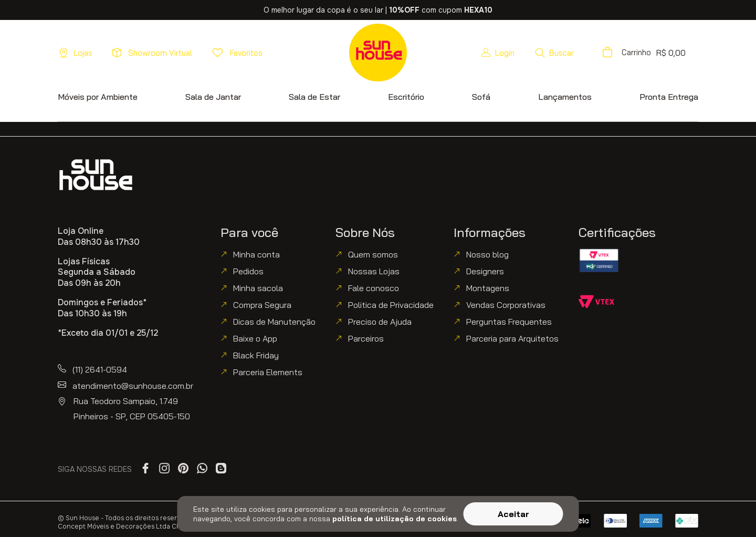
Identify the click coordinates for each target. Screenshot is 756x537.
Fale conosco (374, 288)
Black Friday (256, 355)
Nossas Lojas (374, 271)
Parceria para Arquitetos (512, 338)
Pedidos (248, 271)
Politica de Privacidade (391, 305)
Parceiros (366, 338)
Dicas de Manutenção (274, 322)
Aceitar (513, 514)
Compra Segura (262, 305)
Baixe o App (255, 338)
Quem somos (373, 254)
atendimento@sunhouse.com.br (133, 386)
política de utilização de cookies (395, 519)
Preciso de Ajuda (380, 322)
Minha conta (256, 254)
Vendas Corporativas (506, 305)
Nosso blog (487, 254)
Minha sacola (258, 288)
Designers (485, 271)
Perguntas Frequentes (509, 322)
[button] (554, 53)
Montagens (488, 288)
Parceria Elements (268, 372)
